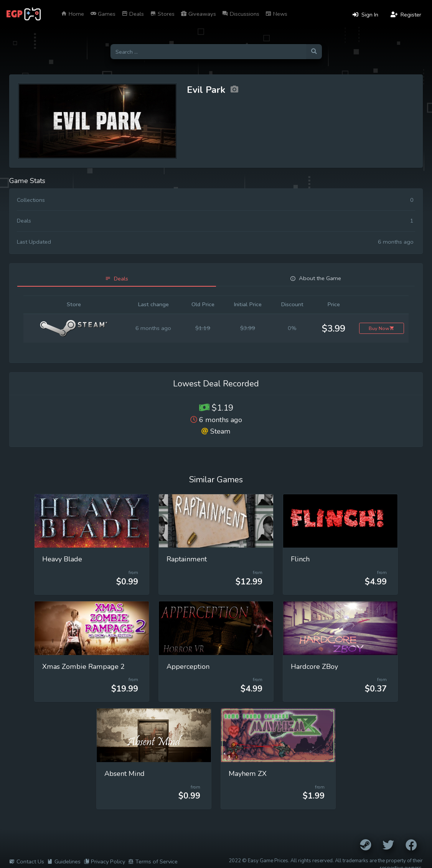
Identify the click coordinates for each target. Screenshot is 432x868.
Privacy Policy (104, 861)
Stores (162, 14)
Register (406, 15)
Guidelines (64, 861)
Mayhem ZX (248, 774)
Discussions (241, 14)
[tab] (117, 279)
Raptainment (187, 559)
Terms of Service (153, 861)
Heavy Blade (62, 559)
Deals (133, 14)
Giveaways (198, 14)
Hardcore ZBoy (314, 667)
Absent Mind (124, 774)
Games (103, 14)
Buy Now (382, 328)
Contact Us (27, 861)
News (276, 14)
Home (73, 14)
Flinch (300, 559)
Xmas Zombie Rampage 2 (83, 667)
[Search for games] (208, 52)
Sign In (365, 15)
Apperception (188, 667)
